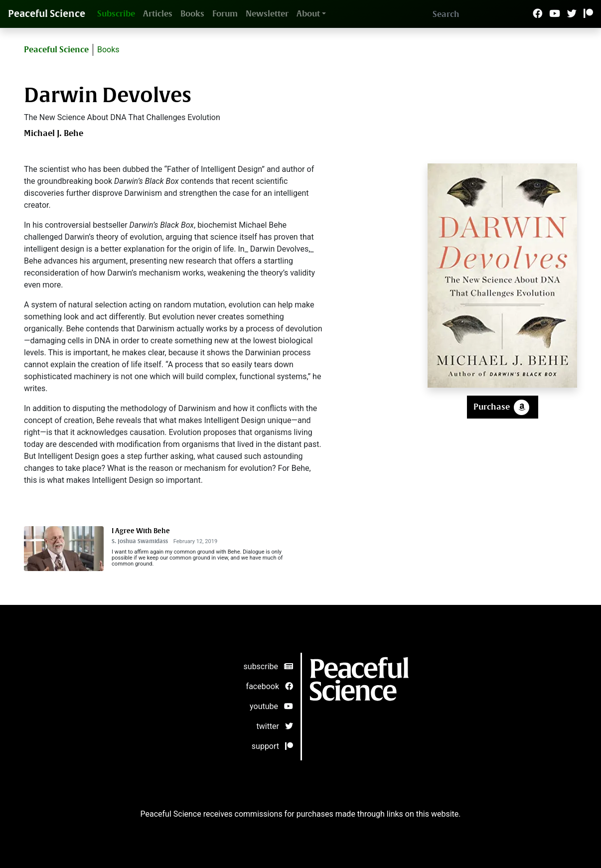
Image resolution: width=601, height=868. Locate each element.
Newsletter (267, 14)
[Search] (480, 14)
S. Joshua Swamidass (140, 541)
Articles (158, 14)
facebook (270, 686)
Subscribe (116, 14)
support (272, 746)
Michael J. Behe (54, 133)
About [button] (308, 14)
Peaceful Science (47, 14)
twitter (275, 726)
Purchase (503, 407)
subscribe (268, 666)
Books (192, 14)
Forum (225, 14)
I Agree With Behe (141, 531)
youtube (271, 706)
